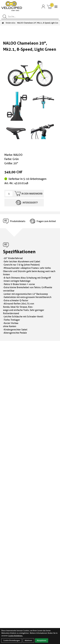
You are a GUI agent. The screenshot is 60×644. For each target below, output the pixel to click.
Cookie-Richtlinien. (16, 636)
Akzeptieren (42, 640)
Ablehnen (28, 640)
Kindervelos (11, 23)
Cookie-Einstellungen (12, 640)
